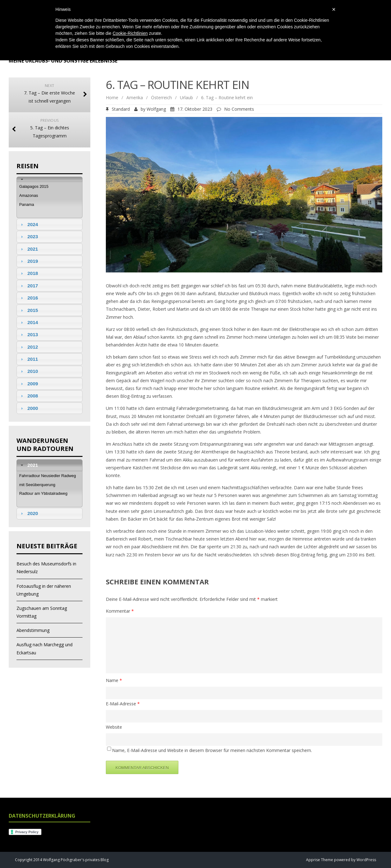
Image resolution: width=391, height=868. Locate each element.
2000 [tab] (29, 408)
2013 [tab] (29, 334)
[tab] (49, 179)
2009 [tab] (29, 384)
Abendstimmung (33, 630)
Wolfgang (156, 109)
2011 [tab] (29, 359)
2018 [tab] (29, 273)
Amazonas (29, 195)
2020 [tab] (29, 513)
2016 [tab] (29, 298)
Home (112, 97)
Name (114, 680)
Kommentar (120, 611)
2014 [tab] (29, 322)
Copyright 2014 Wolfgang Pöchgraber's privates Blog (62, 860)
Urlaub (186, 97)
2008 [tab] (29, 396)
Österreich (161, 97)
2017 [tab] (29, 286)
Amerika (135, 97)
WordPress (366, 860)
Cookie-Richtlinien (130, 33)
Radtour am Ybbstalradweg (43, 493)
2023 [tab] (29, 237)
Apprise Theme (320, 860)
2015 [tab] (29, 310)
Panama (27, 204)
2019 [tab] (29, 261)
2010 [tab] (29, 371)
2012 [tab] (29, 347)
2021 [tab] (29, 249)
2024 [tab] (29, 224)
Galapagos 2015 (34, 186)
